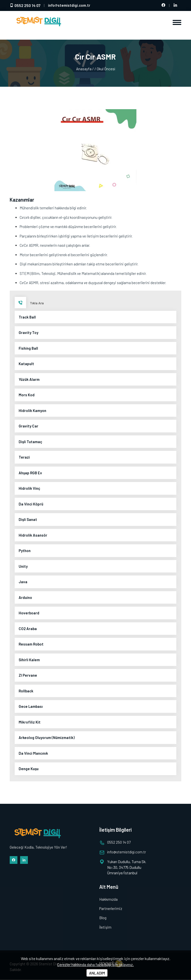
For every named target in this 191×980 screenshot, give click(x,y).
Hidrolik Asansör (33, 535)
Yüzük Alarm (29, 379)
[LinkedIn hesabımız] (175, 5)
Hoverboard (29, 613)
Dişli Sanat (28, 519)
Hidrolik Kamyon (32, 410)
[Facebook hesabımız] (163, 5)
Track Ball (27, 317)
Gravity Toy (28, 332)
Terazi (24, 457)
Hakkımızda (108, 899)
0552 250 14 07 (25, 5)
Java (23, 582)
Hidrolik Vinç (29, 488)
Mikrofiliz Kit (30, 722)
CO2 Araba (28, 629)
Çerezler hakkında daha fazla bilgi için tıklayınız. (95, 964)
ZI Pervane (28, 675)
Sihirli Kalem (29, 660)
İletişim (105, 927)
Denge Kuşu (29, 769)
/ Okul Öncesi (105, 69)
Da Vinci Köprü (31, 504)
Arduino (25, 597)
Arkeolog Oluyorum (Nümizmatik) (47, 737)
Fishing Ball (28, 348)
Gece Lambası (31, 706)
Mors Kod (27, 395)
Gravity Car (28, 426)
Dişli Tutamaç (30, 442)
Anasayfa (84, 69)
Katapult (26, 364)
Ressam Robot (31, 644)
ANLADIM (97, 973)
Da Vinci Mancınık (33, 753)
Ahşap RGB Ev (30, 473)
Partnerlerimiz (111, 908)
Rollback (26, 691)
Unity (23, 566)
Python (25, 551)
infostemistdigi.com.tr (69, 5)
